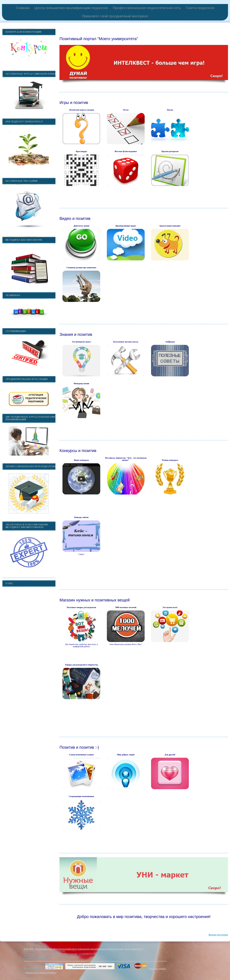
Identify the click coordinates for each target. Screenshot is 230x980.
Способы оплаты (157, 969)
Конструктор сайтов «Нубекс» (41, 973)
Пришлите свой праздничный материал (115, 16)
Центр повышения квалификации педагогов (71, 8)
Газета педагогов (200, 8)
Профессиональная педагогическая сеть (147, 8)
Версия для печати (218, 935)
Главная (23, 8)
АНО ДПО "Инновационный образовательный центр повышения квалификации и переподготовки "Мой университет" (84, 949)
